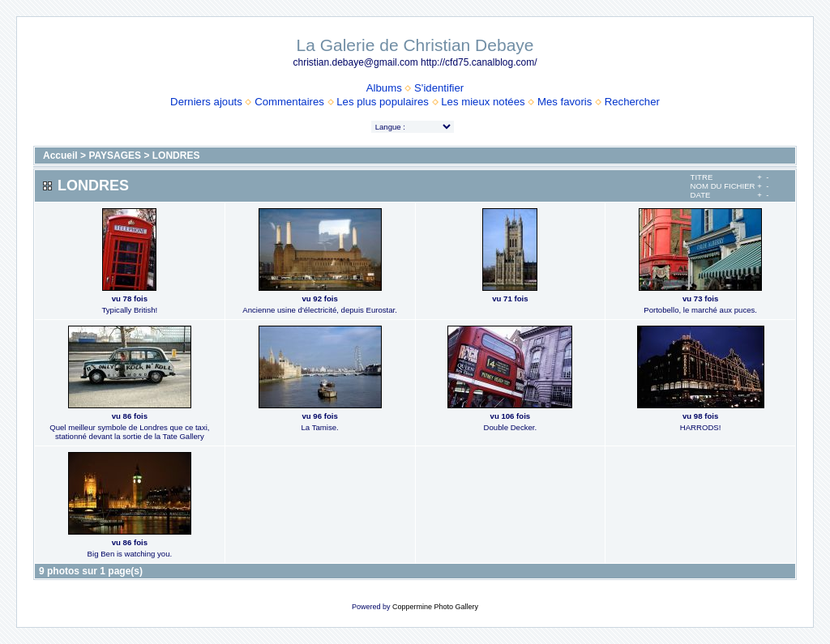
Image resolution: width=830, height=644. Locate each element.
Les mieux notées (483, 102)
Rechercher (632, 102)
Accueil (60, 156)
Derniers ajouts (206, 102)
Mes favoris (565, 102)
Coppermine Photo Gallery (435, 607)
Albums (384, 88)
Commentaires (289, 102)
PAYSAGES (115, 156)
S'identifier (439, 88)
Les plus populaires (383, 102)
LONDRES (176, 156)
